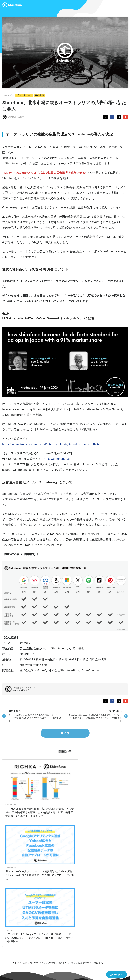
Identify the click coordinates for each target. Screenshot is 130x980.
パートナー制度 (95, 868)
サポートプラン (16, 876)
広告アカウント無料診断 (20, 891)
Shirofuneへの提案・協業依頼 (101, 910)
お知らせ (28, 825)
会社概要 (92, 882)
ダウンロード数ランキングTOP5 (24, 939)
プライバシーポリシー (98, 893)
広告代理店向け (16, 872)
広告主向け (14, 868)
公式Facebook (55, 902)
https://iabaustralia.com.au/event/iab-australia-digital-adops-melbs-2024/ (51, 444)
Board (91, 885)
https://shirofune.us (57, 459)
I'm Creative (15, 880)
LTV (11, 884)
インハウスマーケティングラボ (62, 882)
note (51, 889)
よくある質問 (15, 895)
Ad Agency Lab (56, 885)
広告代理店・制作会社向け (21, 925)
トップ (18, 825)
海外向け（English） (19, 887)
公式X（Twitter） (56, 906)
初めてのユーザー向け (19, 942)
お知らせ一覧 (55, 868)
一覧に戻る (65, 733)
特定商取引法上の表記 (98, 889)
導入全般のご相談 (96, 906)
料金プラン (14, 908)
